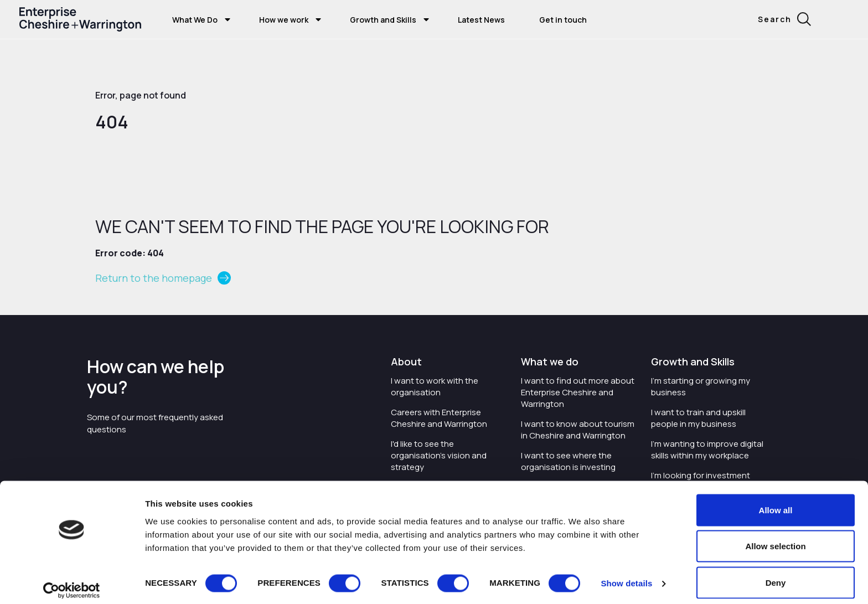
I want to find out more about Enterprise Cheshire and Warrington (578, 392)
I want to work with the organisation (435, 386)
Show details (626, 575)
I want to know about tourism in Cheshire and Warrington (578, 430)
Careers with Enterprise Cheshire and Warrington (439, 418)
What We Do (195, 20)
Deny (776, 574)
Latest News (481, 20)
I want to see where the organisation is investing (568, 461)
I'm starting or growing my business (701, 386)
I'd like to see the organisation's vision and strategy (439, 455)
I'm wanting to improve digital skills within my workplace (707, 450)
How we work (284, 20)
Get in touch (563, 20)
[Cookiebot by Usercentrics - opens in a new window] (72, 582)
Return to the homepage (154, 278)
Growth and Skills (383, 20)
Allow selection (775, 538)
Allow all (776, 502)
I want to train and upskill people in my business (698, 418)
